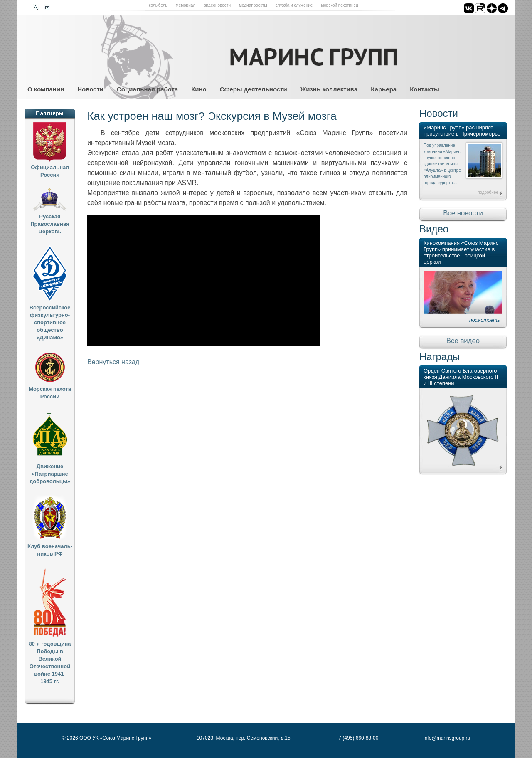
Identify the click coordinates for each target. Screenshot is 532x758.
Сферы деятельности (254, 89)
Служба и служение (294, 5)
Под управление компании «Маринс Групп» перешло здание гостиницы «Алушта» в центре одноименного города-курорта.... (442, 164)
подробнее (488, 192)
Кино (199, 89)
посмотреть (485, 320)
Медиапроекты (253, 5)
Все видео (463, 341)
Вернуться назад (113, 362)
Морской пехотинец (339, 5)
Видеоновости (217, 5)
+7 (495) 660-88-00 (357, 738)
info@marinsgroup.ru (447, 738)
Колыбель (158, 5)
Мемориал (186, 5)
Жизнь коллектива (329, 89)
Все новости (463, 213)
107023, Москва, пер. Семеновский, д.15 (244, 738)
